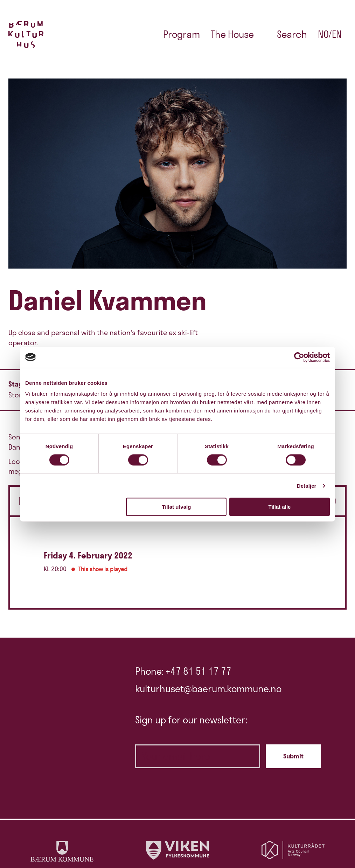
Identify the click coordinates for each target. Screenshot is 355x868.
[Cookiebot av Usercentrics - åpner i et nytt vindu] (299, 357)
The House (232, 34)
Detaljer (307, 485)
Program (182, 34)
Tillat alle (279, 507)
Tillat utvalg (176, 507)
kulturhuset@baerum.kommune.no (208, 689)
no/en (330, 34)
